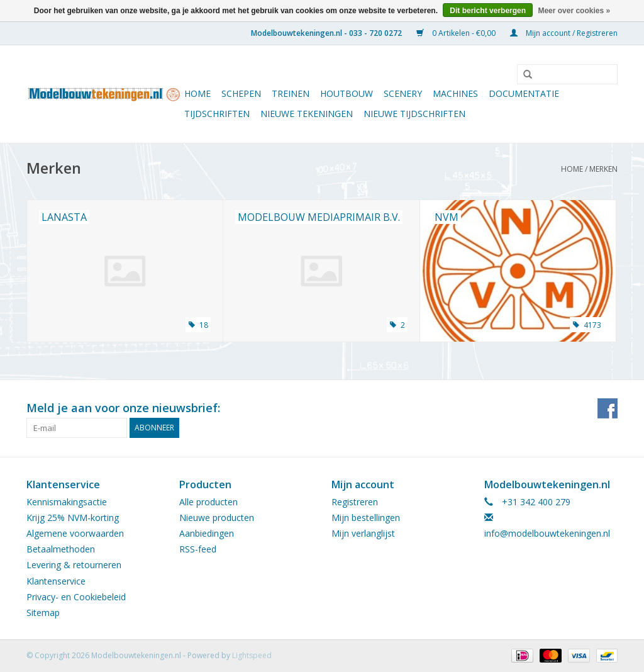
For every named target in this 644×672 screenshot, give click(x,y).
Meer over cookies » (574, 11)
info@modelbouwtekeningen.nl (547, 533)
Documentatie (524, 93)
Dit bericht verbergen (488, 11)
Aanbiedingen (207, 533)
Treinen (291, 93)
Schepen (241, 93)
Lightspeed (252, 655)
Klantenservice (56, 581)
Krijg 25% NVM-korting (73, 518)
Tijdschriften (217, 114)
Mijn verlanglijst (363, 533)
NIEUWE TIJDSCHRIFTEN (414, 114)
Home (197, 93)
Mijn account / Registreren (564, 33)
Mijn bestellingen (366, 518)
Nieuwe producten (217, 518)
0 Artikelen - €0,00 (457, 33)
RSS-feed (198, 549)
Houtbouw (347, 93)
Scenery (403, 93)
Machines (455, 93)
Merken (603, 169)
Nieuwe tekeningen (307, 114)
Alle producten (208, 502)
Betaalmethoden (61, 549)
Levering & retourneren (74, 565)
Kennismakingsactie (67, 502)
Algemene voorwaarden (75, 533)
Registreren (355, 502)
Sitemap (43, 613)
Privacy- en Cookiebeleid (76, 597)
